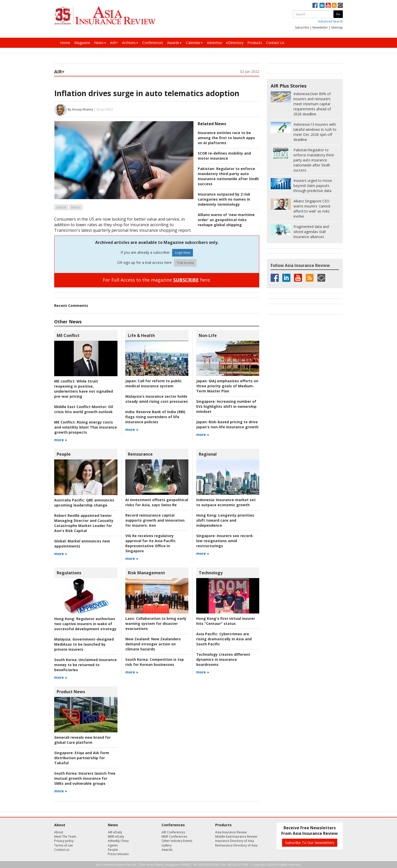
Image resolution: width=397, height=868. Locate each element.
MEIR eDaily (116, 837)
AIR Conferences (173, 832)
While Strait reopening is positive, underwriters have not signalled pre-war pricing (84, 389)
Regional (208, 454)
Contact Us (275, 43)
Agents (113, 845)
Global (61, 207)
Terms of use (64, 845)
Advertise (214, 43)
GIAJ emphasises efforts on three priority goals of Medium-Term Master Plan (227, 386)
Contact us (62, 850)
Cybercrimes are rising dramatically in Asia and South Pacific (224, 639)
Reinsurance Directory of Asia (236, 845)
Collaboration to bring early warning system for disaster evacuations (156, 623)
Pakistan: (206, 169)
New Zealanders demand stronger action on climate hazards (153, 644)
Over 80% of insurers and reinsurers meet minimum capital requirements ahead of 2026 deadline (312, 104)
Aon (155, 520)
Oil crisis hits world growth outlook (84, 409)
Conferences (153, 43)
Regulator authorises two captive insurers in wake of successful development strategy (85, 624)
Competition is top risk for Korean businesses (155, 662)
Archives (130, 43)
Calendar (194, 43)
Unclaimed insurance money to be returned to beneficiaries (85, 665)
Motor (76, 207)
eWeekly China (118, 841)
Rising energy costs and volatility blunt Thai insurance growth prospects (86, 427)
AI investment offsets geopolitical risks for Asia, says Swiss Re (157, 502)
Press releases (118, 854)
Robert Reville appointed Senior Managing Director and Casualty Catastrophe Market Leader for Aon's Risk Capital (84, 523)
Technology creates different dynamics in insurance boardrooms (223, 659)
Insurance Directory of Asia (235, 841)
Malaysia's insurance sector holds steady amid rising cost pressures (157, 399)
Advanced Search (330, 21)
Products (255, 43)
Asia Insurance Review (231, 832)
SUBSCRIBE (186, 280)
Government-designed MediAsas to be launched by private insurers (84, 644)
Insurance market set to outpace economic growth (226, 502)
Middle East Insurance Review (236, 837)
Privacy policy (64, 841)
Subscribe (302, 27)
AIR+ (114, 43)
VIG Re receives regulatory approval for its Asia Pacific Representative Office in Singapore (151, 543)
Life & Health (141, 335)
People (64, 454)
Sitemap (337, 27)
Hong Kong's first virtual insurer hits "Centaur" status (226, 621)
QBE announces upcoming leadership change (84, 503)
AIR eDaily (115, 832)
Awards (174, 43)
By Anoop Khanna (80, 109)
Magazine (82, 43)
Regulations (69, 573)
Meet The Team (65, 837)
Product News (71, 692)
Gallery (167, 845)
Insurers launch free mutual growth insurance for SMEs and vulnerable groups (85, 778)
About (59, 832)
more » (61, 440)
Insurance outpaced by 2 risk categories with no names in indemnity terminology (224, 199)
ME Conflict (68, 335)
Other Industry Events (177, 841)
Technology (211, 573)
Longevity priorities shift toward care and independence (225, 520)
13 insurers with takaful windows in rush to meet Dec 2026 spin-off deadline (315, 132)
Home (65, 43)
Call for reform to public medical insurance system (154, 383)
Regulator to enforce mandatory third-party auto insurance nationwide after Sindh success (228, 176)
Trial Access (185, 263)
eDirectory (235, 43)
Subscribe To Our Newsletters (310, 843)
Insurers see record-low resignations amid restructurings (225, 541)
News (100, 43)
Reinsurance (140, 454)
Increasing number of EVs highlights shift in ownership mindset (226, 406)
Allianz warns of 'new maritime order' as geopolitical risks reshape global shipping (226, 220)
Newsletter (320, 27)
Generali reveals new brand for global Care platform (82, 740)
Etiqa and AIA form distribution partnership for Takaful (82, 758)
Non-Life (208, 335)
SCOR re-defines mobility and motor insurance (224, 156)
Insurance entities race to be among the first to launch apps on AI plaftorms (226, 138)
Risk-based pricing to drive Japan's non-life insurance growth (227, 424)
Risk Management (146, 573)
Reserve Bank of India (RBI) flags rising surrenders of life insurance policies (155, 417)
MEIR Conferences (174, 837)
